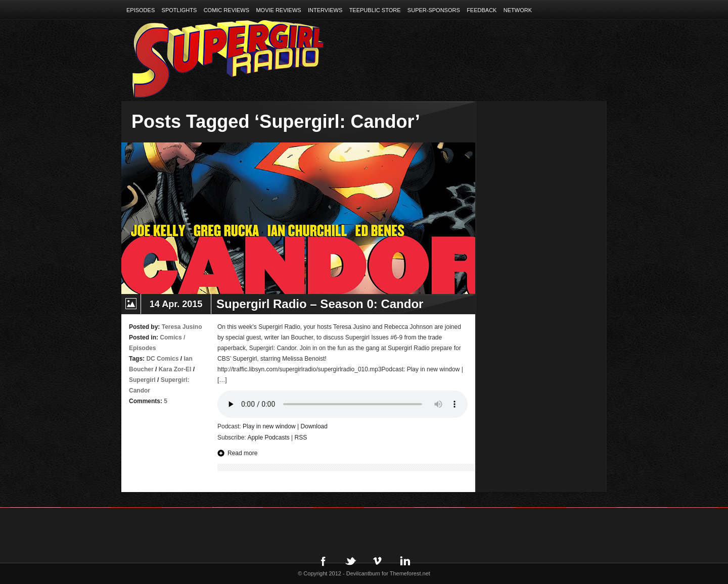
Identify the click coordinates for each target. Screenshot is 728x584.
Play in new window (269, 426)
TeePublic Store (375, 10)
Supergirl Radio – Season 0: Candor (320, 304)
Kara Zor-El (175, 369)
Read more (242, 453)
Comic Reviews (226, 10)
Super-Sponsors (434, 10)
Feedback (482, 10)
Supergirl (142, 380)
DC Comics (162, 359)
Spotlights (179, 10)
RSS (301, 437)
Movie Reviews (278, 10)
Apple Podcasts (268, 437)
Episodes (141, 10)
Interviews (325, 10)
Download (314, 426)
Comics (171, 337)
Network (518, 10)
